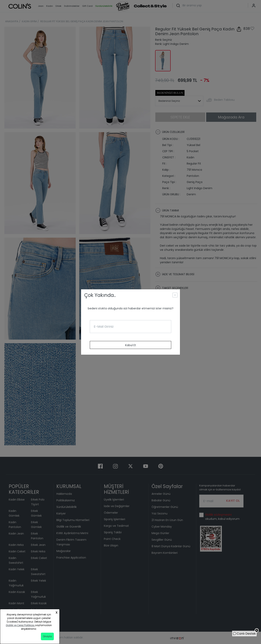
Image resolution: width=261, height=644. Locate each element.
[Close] (176, 296)
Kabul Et (131, 345)
